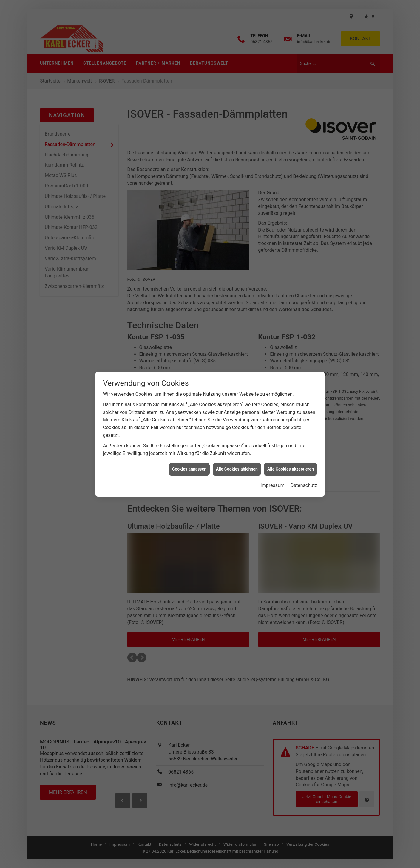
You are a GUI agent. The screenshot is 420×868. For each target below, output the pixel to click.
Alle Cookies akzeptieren (291, 417)
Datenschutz (304, 433)
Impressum (272, 433)
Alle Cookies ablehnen (237, 417)
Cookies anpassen (189, 417)
